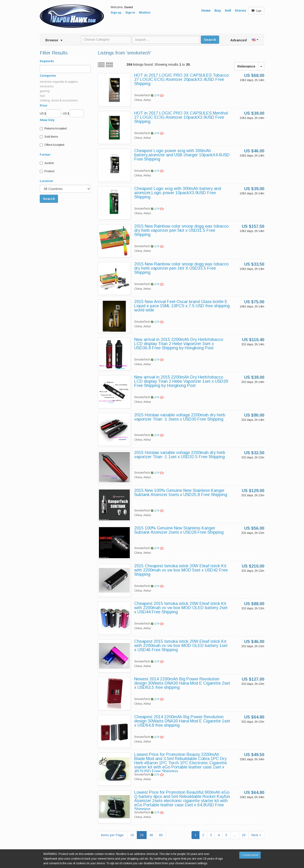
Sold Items (49, 137)
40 (151, 835)
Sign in (130, 13)
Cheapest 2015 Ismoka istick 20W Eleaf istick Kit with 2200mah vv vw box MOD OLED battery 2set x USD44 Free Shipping (181, 608)
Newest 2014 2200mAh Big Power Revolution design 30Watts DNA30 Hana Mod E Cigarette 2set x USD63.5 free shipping (182, 683)
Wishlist (145, 13)
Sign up (116, 13)
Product (47, 171)
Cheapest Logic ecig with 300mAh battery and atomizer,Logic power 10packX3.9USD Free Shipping (178, 193)
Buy (218, 11)
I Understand (250, 855)
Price (43, 106)
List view (101, 65)
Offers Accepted (52, 145)
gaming (45, 91)
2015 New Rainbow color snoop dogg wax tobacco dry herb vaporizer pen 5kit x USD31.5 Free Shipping (181, 230)
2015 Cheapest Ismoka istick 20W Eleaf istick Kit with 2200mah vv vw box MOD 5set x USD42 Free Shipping (181, 570)
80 (161, 835)
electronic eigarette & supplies (59, 82)
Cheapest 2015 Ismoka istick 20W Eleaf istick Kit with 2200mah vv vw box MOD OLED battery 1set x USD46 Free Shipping (181, 646)
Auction (47, 163)
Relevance (246, 66)
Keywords (47, 61)
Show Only (47, 120)
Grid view (109, 65)
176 (159, 95)
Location (46, 181)
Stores (241, 11)
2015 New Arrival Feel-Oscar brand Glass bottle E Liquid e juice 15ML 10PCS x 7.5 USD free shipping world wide (182, 306)
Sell (228, 11)
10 (132, 835)
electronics (47, 86)
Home (206, 11)
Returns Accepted (53, 129)
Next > (256, 835)
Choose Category (97, 39)
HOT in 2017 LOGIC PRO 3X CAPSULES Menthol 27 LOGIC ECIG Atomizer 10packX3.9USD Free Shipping (181, 117)
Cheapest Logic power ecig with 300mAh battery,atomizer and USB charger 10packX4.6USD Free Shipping (182, 155)
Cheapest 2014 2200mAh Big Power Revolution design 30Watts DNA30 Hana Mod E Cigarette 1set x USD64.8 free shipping (182, 721)
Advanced (239, 40)
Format (45, 155)
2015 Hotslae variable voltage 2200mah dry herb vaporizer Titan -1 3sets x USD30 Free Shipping (180, 417)
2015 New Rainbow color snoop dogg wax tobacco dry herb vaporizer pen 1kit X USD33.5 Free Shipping (181, 268)
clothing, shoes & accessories (59, 100)
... (235, 835)
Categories (48, 76)
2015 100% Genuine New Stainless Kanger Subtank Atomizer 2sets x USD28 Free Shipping (179, 530)
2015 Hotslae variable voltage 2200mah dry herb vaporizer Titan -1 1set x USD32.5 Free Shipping (180, 455)
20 (142, 835)
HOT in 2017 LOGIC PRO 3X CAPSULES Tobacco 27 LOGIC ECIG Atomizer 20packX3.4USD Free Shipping (181, 79)
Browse (54, 40)
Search (210, 40)
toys (42, 96)
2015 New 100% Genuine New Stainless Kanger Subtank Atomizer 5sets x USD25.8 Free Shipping (181, 493)
